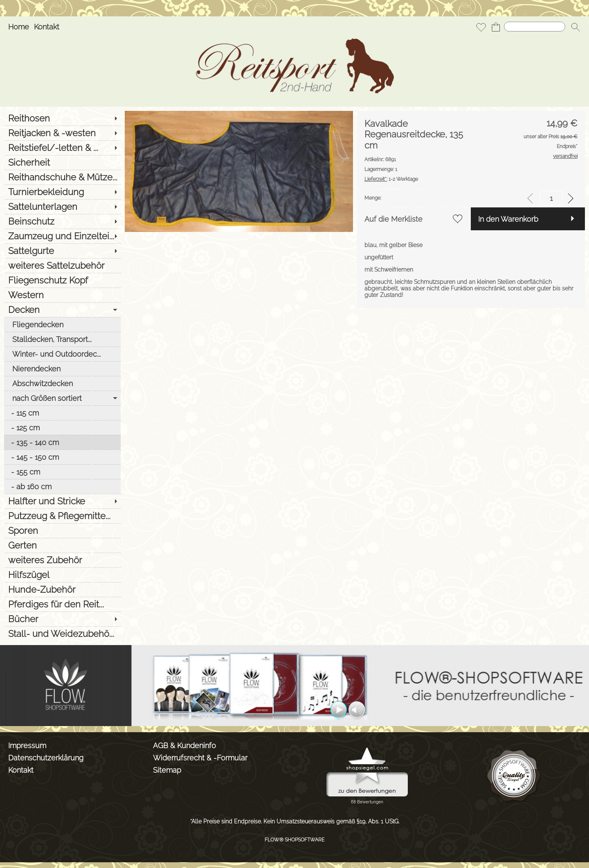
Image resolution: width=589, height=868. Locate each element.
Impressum (27, 745)
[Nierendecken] (62, 369)
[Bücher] (62, 619)
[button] (576, 27)
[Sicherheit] (62, 162)
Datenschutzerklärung (46, 758)
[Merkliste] (481, 27)
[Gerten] (62, 545)
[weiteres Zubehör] (62, 560)
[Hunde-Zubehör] (62, 589)
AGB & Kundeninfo (184, 745)
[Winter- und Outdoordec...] (62, 354)
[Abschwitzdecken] (62, 383)
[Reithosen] (62, 118)
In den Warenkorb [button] (508, 219)
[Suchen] (535, 27)
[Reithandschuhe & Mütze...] (62, 177)
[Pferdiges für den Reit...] (62, 604)
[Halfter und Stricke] (62, 501)
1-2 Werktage (391, 179)
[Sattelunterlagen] (62, 207)
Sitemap (167, 770)
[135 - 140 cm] (62, 442)
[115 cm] (62, 413)
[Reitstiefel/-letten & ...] (62, 148)
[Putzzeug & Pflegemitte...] (62, 516)
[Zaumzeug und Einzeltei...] (62, 236)
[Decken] (62, 310)
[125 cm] (62, 427)
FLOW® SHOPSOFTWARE (294, 840)
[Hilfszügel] (62, 575)
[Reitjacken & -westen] (62, 133)
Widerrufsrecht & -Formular (200, 758)
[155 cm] (62, 472)
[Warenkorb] (496, 27)
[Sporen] (62, 531)
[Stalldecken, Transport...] (62, 339)
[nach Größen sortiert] (62, 398)
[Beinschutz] (62, 221)
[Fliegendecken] (62, 324)
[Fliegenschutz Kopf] (62, 280)
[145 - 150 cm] (62, 457)
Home (19, 27)
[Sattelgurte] (62, 251)
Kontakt (47, 27)
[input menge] (551, 198)
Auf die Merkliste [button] (393, 219)
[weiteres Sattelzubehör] (62, 265)
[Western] (62, 295)
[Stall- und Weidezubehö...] (62, 634)
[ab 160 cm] (62, 486)
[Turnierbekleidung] (62, 192)
